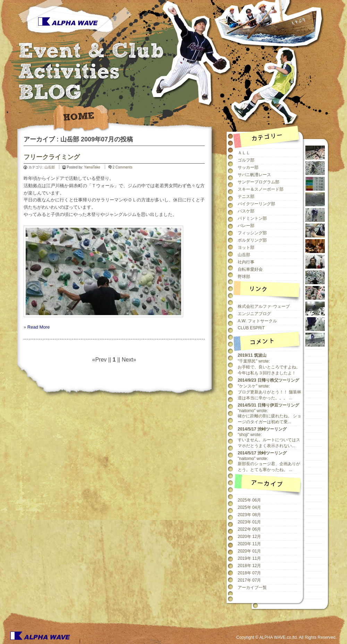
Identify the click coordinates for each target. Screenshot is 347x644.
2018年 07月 (249, 573)
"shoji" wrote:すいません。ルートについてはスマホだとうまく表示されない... (269, 437)
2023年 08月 (249, 515)
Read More (39, 327)
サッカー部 (248, 167)
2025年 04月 (249, 507)
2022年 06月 (249, 529)
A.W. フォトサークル (257, 321)
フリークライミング (52, 157)
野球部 (244, 277)
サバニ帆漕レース (254, 175)
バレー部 (246, 226)
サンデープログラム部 (259, 182)
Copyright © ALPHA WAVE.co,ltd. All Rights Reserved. (286, 637)
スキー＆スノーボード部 (261, 189)
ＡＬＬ (244, 153)
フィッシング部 (252, 233)
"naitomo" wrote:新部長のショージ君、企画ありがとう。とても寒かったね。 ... (269, 461)
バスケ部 (246, 211)
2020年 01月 (249, 551)
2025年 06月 (249, 500)
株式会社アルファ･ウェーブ (264, 306)
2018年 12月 (249, 566)
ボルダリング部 (252, 240)
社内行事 (246, 262)
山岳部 (50, 167)
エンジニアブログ (254, 314)
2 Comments (123, 167)
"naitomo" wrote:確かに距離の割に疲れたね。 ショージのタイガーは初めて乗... (269, 414)
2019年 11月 (249, 558)
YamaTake (92, 167)
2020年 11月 (249, 544)
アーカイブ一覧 (252, 588)
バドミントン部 (252, 218)
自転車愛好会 (250, 269)
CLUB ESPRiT (251, 328)
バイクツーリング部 (256, 204)
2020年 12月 (249, 537)
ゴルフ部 (246, 160)
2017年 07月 (249, 580)
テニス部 (246, 197)
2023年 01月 (249, 522)
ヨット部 (246, 247)
